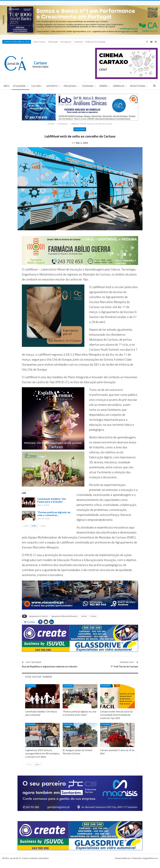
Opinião (103, 86)
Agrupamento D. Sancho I (39, 621)
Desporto (52, 86)
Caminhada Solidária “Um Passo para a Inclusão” (52, 505)
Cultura (36, 86)
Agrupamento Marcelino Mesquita (64, 621)
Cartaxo (84, 621)
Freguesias (70, 86)
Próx (34, 531)
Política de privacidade (95, 42)
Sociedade (88, 86)
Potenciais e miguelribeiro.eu (145, 863)
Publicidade (53, 42)
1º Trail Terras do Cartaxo (124, 671)
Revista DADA (138, 86)
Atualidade (19, 86)
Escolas (93, 621)
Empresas (119, 86)
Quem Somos (39, 42)
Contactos (78, 42)
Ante (26, 531)
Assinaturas (66, 42)
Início (7, 86)
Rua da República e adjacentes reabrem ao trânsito (50, 671)
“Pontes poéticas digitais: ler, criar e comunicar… (54, 518)
